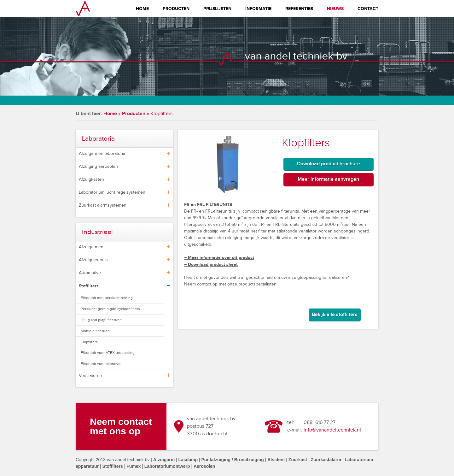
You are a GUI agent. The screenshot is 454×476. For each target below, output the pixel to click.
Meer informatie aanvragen (328, 179)
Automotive (90, 273)
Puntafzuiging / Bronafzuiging (232, 460)
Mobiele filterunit (95, 331)
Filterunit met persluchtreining (107, 298)
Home (142, 9)
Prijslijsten (217, 9)
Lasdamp (188, 460)
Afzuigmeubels (93, 260)
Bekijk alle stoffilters (335, 315)
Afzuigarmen (91, 247)
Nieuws (335, 9)
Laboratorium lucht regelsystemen (112, 192)
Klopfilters (89, 342)
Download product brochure (329, 164)
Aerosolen (204, 466)
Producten (176, 9)
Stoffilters (89, 286)
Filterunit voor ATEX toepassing (108, 353)
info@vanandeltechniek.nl (332, 430)
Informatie (258, 9)
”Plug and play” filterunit (101, 320)
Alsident (276, 460)
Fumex (134, 466)
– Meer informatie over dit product (219, 258)
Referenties (299, 9)
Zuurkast (298, 460)
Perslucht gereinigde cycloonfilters (110, 309)
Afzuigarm (164, 460)
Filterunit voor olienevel (101, 364)
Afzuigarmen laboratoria (102, 154)
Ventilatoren (90, 376)
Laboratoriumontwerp (167, 466)
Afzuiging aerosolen (98, 167)
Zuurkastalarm (326, 460)
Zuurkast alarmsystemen (103, 205)
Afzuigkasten (91, 179)
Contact (368, 9)
